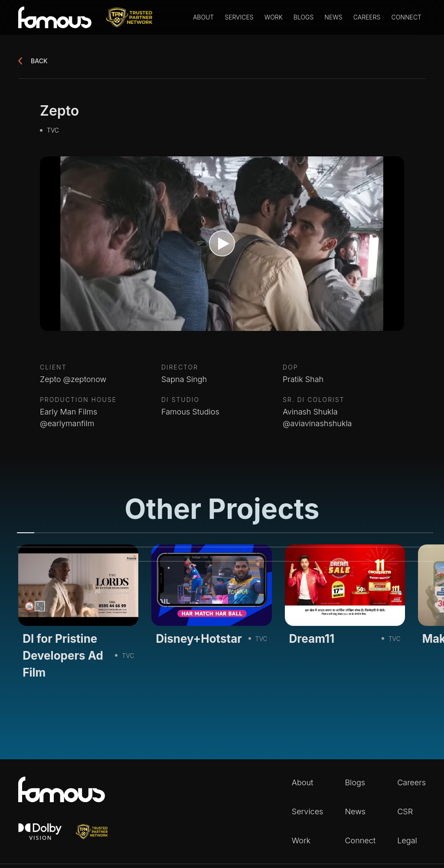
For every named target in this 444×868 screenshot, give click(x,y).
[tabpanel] (78, 615)
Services (239, 17)
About (203, 17)
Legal (407, 840)
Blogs (304, 17)
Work (274, 17)
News (333, 17)
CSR (405, 811)
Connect (406, 17)
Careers (367, 17)
